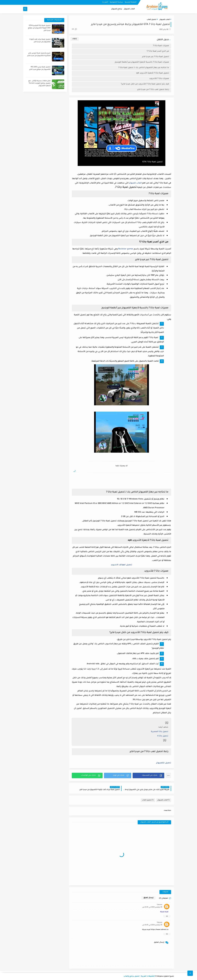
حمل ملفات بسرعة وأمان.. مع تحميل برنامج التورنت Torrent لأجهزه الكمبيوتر (39, 83)
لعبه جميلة (164, 912)
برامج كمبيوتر (117, 9)
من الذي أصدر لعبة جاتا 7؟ (158, 51)
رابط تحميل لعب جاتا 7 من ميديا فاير (153, 90)
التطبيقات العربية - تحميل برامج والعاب (139, 976)
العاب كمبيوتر (129, 9)
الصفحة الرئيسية (131, 2)
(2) (74, 29)
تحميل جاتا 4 (163, 736)
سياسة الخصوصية (116, 2)
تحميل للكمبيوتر (164, 763)
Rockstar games (126, 249)
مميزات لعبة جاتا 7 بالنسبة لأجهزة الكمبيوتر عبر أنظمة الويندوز (142, 62)
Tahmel (159, 905)
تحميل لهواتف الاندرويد (121, 565)
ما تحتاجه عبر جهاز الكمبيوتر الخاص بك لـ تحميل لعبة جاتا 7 (144, 68)
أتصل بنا (105, 2)
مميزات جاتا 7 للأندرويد (159, 79)
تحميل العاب (152, 20)
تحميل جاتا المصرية (160, 732)
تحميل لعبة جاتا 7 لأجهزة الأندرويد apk (153, 73)
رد (167, 916)
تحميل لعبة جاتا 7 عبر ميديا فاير (156, 57)
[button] (148, 775)
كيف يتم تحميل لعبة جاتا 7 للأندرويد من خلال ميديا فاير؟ (145, 84)
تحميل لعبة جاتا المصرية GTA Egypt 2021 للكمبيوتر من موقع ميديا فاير (39, 28)
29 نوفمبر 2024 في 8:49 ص (152, 907)
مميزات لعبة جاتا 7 (161, 46)
